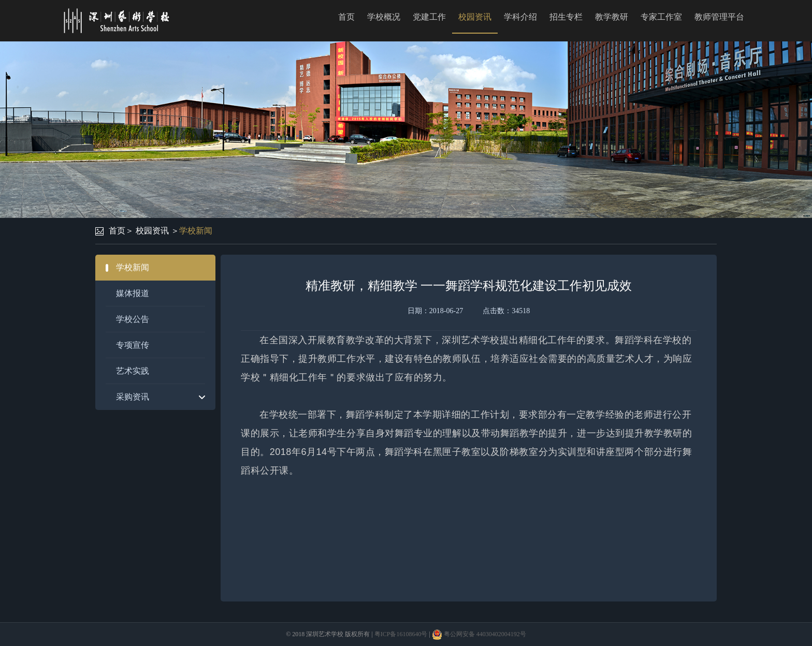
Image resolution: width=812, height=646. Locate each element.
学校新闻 (196, 231)
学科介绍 (520, 17)
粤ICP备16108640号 (401, 634)
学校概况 (384, 17)
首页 (346, 17)
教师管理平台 (719, 17)
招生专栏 (566, 17)
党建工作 (429, 17)
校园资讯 (475, 17)
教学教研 (612, 17)
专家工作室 (661, 17)
